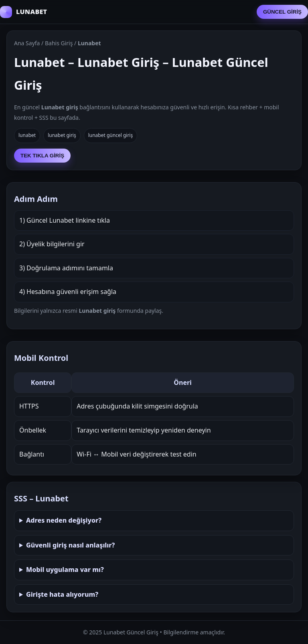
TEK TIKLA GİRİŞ (42, 156)
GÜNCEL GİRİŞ (282, 12)
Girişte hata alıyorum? (62, 594)
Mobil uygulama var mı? (65, 570)
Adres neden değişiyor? (64, 520)
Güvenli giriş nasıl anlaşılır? (71, 545)
